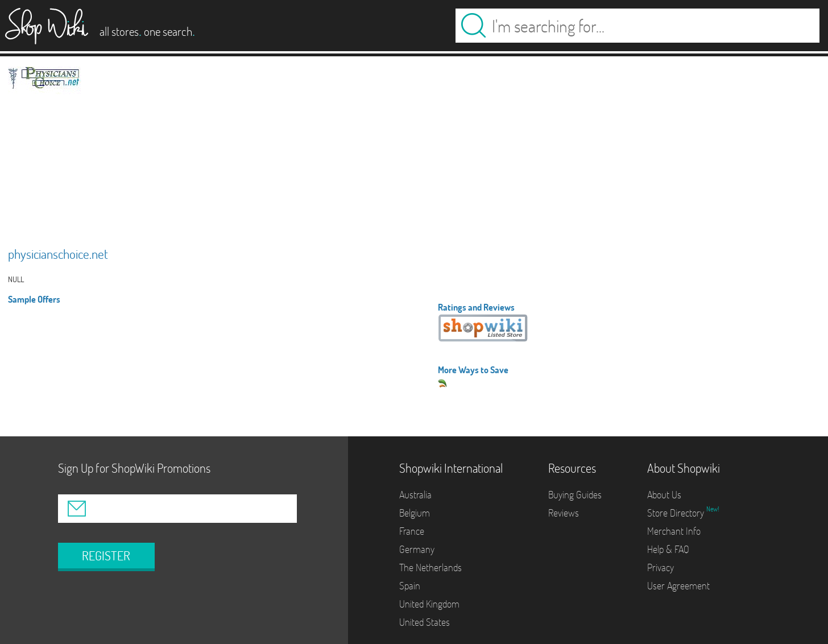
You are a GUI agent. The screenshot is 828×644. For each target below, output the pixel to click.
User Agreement (678, 586)
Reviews (564, 513)
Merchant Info (674, 531)
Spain (410, 586)
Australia (415, 495)
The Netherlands (430, 567)
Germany (417, 549)
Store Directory (677, 513)
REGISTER (106, 556)
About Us (664, 495)
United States (425, 622)
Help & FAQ (668, 549)
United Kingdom (429, 604)
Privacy (661, 567)
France (412, 531)
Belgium (415, 513)
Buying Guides (575, 495)
